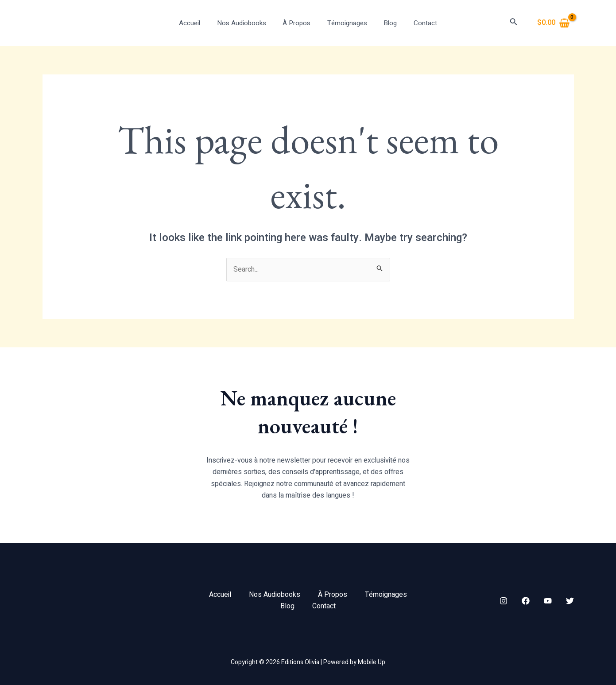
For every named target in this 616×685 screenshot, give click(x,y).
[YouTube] (548, 601)
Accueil (198, 23)
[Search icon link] (514, 23)
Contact (417, 23)
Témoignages (345, 23)
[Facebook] (526, 601)
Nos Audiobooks (246, 23)
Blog (385, 23)
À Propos (298, 23)
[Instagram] (504, 601)
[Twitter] (570, 601)
